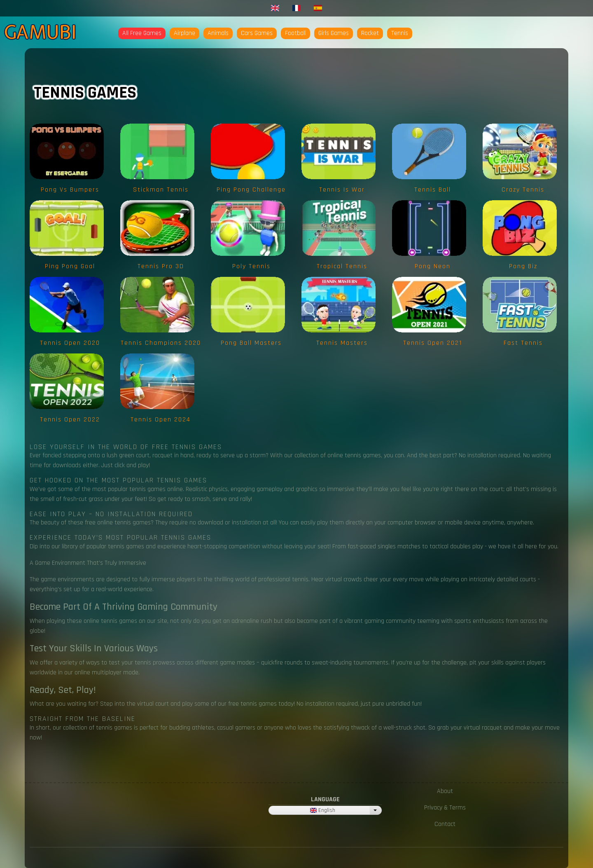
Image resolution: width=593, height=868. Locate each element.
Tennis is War (342, 190)
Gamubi (40, 32)
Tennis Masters (342, 343)
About (445, 791)
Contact (445, 824)
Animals (218, 33)
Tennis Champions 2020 (161, 343)
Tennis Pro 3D (161, 266)
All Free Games (142, 33)
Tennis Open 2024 (161, 420)
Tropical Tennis (342, 266)
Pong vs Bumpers (70, 190)
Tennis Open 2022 (70, 420)
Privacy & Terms (445, 808)
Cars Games (257, 33)
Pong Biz (523, 266)
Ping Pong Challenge (251, 190)
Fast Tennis (523, 343)
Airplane (184, 33)
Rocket (370, 33)
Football (295, 33)
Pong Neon (433, 266)
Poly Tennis (251, 266)
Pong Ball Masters (251, 343)
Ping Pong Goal (70, 266)
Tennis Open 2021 (433, 343)
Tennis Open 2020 (70, 343)
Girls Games (334, 33)
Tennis (400, 33)
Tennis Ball (433, 190)
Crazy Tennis (523, 190)
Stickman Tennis (161, 190)
